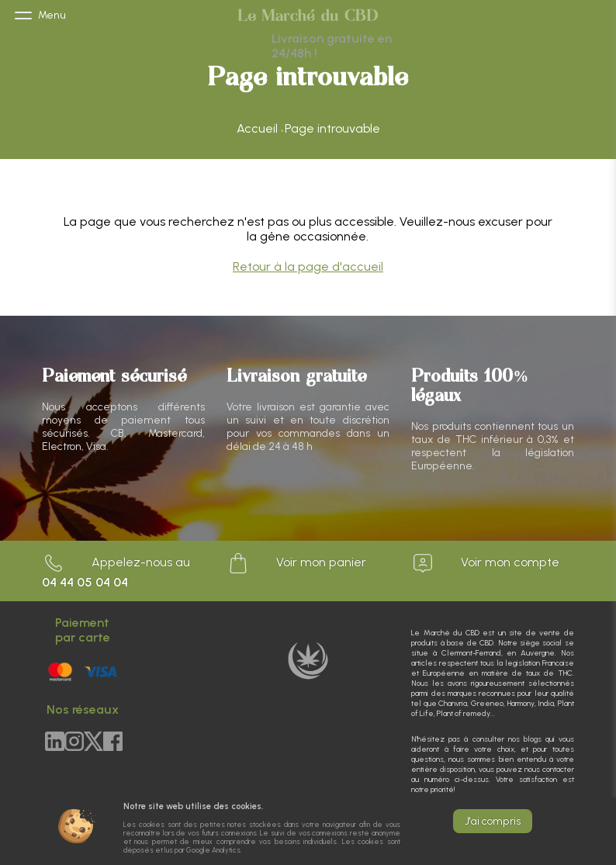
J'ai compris (493, 821)
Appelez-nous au (116, 571)
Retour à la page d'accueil (308, 266)
